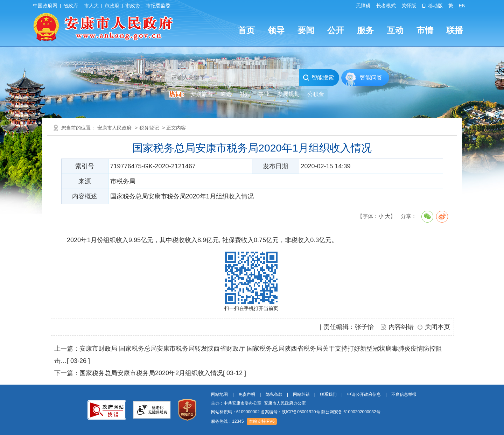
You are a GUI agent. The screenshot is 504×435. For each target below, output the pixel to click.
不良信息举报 (404, 394)
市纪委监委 (158, 6)
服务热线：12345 (227, 421)
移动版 (432, 6)
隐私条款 (274, 394)
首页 (246, 30)
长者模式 (386, 6)
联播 (455, 30)
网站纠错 (301, 394)
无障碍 (363, 6)
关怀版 (409, 6)
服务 (365, 30)
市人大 (91, 6)
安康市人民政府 (114, 128)
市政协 (133, 6)
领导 (276, 30)
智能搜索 (318, 78)
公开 (336, 30)
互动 (395, 30)
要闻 (306, 30)
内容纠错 (401, 327)
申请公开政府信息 (364, 394)
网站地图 (219, 394)
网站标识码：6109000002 (296, 412)
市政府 (112, 6)
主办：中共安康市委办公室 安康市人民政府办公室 (258, 403)
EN (462, 6)
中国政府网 (45, 6)
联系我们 (328, 394)
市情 (425, 30)
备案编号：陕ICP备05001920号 (290, 412)
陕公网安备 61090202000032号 (351, 412)
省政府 (71, 6)
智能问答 (371, 78)
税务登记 (149, 128)
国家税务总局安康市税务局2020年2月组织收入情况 (151, 373)
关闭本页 (437, 327)
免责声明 (247, 394)
